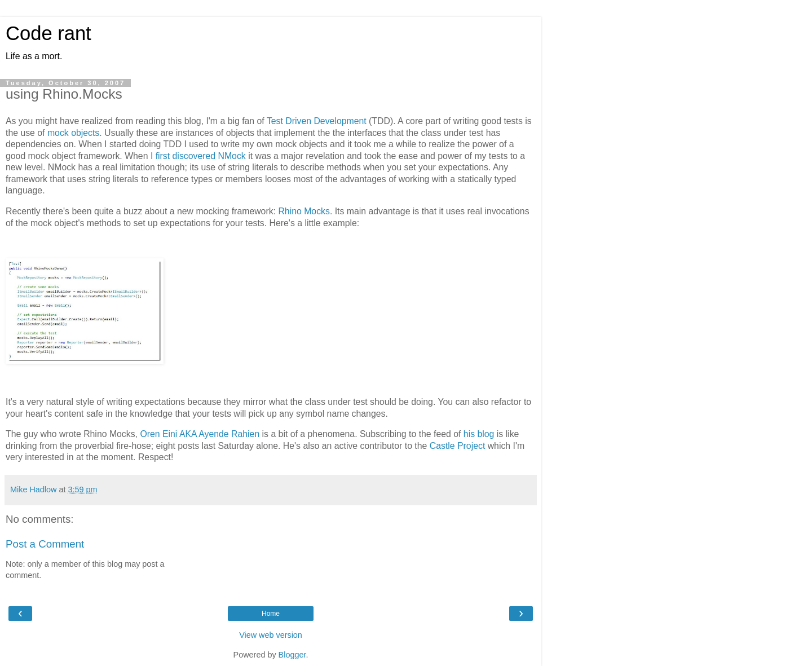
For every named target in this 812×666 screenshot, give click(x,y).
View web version (271, 635)
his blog (479, 434)
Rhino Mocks (304, 211)
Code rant (48, 33)
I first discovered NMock (198, 156)
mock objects (73, 133)
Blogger (292, 655)
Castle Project (458, 446)
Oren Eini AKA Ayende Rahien (200, 434)
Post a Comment (45, 544)
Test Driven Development (317, 121)
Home (271, 614)
